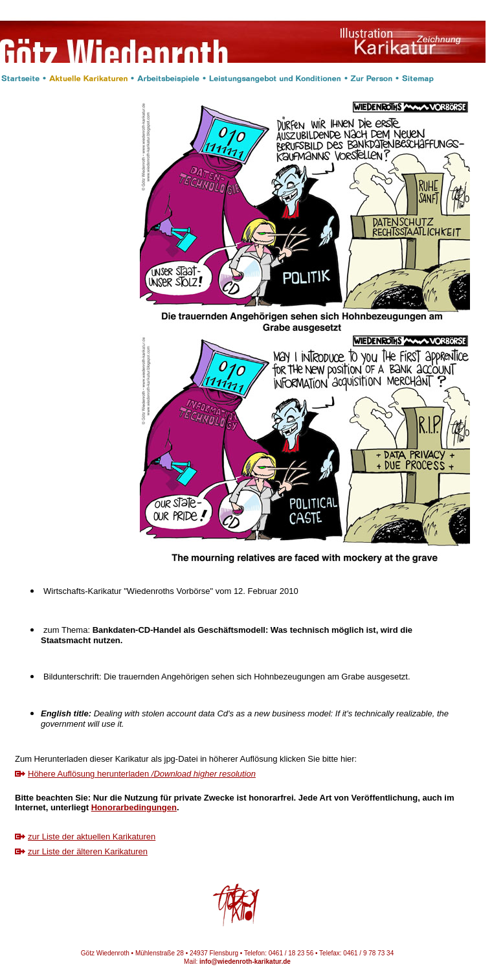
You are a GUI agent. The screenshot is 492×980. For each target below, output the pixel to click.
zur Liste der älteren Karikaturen (88, 851)
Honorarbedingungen (134, 807)
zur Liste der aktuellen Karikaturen (92, 837)
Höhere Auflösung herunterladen (142, 774)
